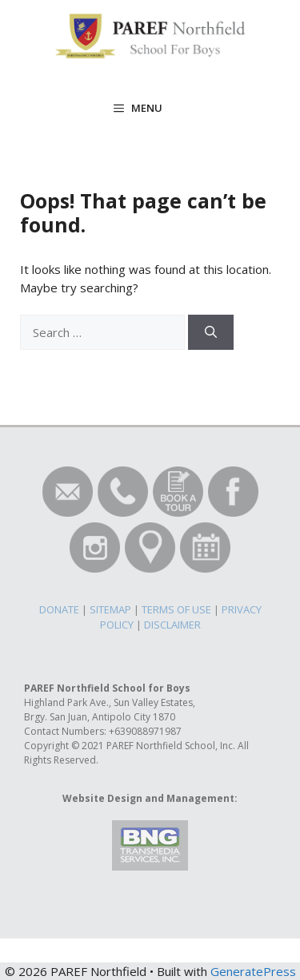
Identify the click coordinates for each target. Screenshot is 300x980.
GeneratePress (253, 971)
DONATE (59, 609)
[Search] (211, 333)
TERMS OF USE (176, 609)
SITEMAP (110, 609)
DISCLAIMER (172, 625)
